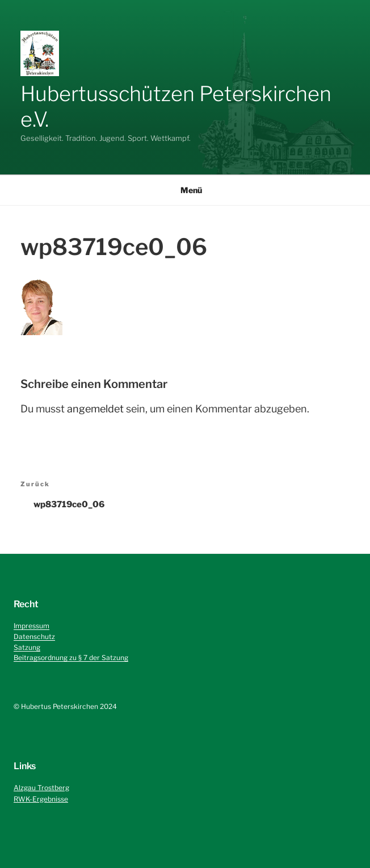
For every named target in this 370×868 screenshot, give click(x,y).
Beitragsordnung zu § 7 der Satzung (71, 658)
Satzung (27, 647)
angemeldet (95, 409)
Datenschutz (34, 637)
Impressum (31, 626)
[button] (40, 53)
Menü (185, 190)
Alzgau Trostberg (41, 788)
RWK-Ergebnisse (41, 799)
